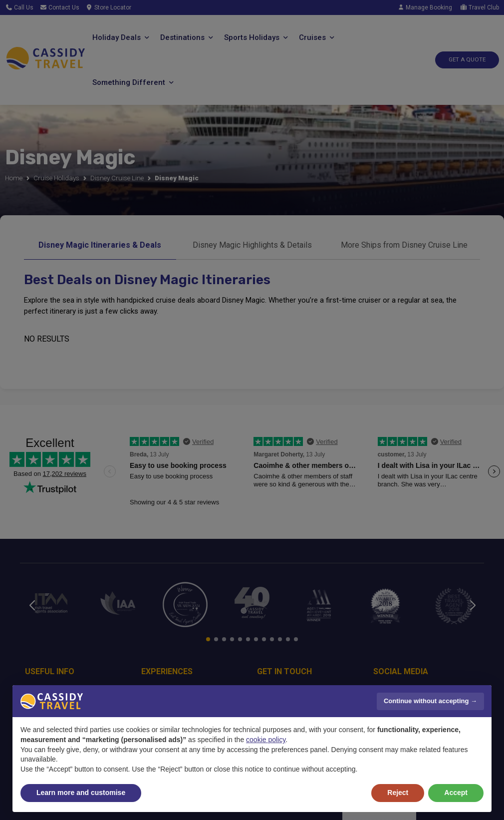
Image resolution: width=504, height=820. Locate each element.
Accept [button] (456, 793)
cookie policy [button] (266, 740)
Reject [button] (398, 793)
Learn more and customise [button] (81, 793)
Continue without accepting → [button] (430, 701)
